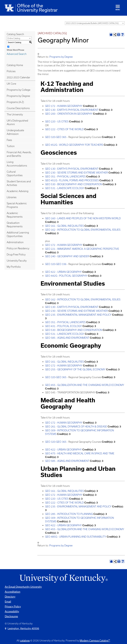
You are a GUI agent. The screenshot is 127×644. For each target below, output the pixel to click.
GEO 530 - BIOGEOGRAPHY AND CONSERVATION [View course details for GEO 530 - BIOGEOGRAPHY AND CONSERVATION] (74, 184)
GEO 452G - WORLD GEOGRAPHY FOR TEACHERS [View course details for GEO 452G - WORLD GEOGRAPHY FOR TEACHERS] (74, 145)
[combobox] (95, 23)
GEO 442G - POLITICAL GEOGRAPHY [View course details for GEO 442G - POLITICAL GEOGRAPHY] (66, 276)
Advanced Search (17, 54)
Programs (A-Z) (15, 102)
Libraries (12, 197)
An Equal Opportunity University (23, 587)
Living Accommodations (17, 164)
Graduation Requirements (15, 225)
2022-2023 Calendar (18, 77)
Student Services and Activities (19, 183)
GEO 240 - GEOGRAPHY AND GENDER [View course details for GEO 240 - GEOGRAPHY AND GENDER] (67, 256)
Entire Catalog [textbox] (14, 38)
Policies (11, 71)
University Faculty (17, 261)
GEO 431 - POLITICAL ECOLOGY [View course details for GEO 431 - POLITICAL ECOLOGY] (64, 326)
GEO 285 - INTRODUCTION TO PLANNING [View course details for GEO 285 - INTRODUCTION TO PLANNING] (69, 514)
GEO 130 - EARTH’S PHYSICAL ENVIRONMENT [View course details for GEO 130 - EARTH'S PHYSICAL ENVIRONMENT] (72, 110)
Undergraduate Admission (15, 132)
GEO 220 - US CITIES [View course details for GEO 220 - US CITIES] (57, 122)
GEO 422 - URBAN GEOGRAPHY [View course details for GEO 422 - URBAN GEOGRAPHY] (63, 272)
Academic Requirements (15, 215)
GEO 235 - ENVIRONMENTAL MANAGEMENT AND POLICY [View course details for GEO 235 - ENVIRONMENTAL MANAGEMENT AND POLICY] (78, 315)
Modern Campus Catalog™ (95, 640)
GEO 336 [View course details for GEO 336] (61, 264)
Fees (9, 140)
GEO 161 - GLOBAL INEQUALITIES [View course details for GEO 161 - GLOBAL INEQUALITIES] (64, 226)
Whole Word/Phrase (15, 50)
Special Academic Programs (17, 205)
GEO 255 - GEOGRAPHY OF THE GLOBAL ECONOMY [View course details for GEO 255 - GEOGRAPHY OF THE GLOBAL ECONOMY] (75, 369)
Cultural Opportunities (15, 174)
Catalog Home (15, 65)
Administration (15, 242)
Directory (10, 597)
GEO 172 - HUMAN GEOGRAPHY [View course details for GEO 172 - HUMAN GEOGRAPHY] (64, 106)
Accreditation (13, 592)
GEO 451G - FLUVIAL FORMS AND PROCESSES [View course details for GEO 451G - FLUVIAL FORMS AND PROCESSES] (72, 180)
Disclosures (11, 616)
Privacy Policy (13, 606)
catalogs (25, 640)
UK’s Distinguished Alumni (17, 122)
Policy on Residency (18, 248)
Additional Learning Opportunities (18, 234)
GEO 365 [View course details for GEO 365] (61, 137)
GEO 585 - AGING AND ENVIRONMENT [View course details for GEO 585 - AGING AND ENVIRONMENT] (67, 338)
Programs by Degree (18, 96)
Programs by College (19, 90)
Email (8, 601)
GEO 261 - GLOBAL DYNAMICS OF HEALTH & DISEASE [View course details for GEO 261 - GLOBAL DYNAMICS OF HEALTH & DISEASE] (76, 427)
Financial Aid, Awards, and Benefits (19, 154)
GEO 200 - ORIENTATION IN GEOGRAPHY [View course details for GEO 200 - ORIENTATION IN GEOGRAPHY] (69, 114)
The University (15, 114)
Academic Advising (18, 191)
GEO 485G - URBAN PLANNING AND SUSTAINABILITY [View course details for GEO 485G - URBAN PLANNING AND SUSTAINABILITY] (76, 537)
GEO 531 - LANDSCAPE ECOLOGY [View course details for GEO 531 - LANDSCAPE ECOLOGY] (65, 188)
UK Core (11, 84)
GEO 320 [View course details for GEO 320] (50, 137)
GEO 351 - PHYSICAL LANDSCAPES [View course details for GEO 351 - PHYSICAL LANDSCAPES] (65, 177)
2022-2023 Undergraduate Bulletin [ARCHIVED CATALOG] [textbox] (92, 23)
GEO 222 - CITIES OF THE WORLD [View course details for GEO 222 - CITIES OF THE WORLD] (64, 129)
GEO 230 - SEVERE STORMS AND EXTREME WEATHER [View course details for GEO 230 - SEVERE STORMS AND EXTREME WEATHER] (76, 173)
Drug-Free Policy (16, 255)
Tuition (11, 146)
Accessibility (12, 611)
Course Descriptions (18, 108)
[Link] (64, 578)
